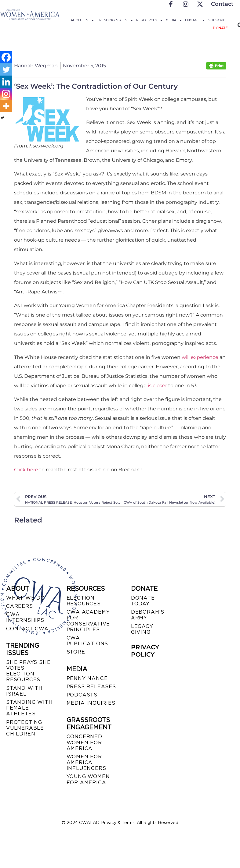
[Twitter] (6, 69)
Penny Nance (87, 678)
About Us (82, 20)
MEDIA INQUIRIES (91, 703)
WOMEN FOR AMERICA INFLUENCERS (86, 762)
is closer (157, 386)
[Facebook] (6, 57)
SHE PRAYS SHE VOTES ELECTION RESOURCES (28, 671)
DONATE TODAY (143, 601)
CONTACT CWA (27, 629)
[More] (6, 106)
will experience (200, 357)
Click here (26, 470)
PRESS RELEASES (91, 687)
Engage (195, 20)
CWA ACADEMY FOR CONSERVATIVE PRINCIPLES (88, 621)
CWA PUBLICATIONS (87, 641)
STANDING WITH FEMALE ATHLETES (29, 708)
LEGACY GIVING (142, 629)
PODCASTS (82, 695)
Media (174, 20)
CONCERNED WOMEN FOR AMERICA (84, 742)
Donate (220, 28)
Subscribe (218, 20)
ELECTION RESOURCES (84, 601)
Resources (149, 20)
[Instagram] (6, 94)
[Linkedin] (6, 82)
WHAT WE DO (25, 598)
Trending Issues (115, 20)
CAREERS (20, 606)
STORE (76, 652)
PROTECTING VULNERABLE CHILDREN (25, 728)
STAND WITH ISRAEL (24, 691)
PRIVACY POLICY (145, 651)
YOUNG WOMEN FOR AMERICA (88, 779)
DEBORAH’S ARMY (148, 615)
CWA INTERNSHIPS (25, 617)
